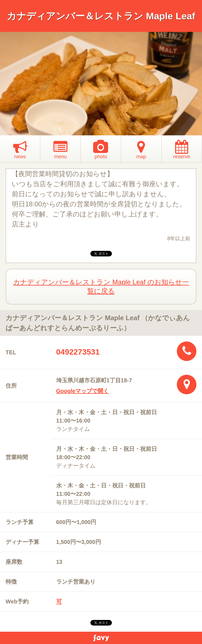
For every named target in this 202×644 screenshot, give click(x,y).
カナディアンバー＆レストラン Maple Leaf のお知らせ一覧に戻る (101, 286)
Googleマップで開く (83, 391)
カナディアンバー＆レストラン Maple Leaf (101, 16)
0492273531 (78, 352)
